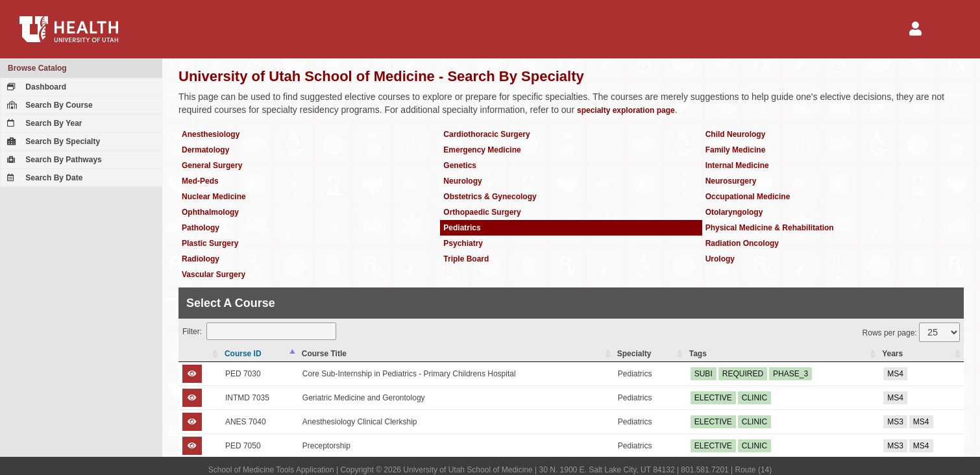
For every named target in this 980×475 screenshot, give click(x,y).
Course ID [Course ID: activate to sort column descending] (243, 354)
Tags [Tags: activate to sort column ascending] (698, 354)
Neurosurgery (731, 181)
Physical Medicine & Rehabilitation (770, 228)
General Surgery (212, 165)
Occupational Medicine (748, 197)
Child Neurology (736, 134)
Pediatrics (462, 228)
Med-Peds (200, 181)
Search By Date (43, 178)
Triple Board (466, 259)
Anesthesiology (211, 134)
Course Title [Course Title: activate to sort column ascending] (324, 354)
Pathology (201, 228)
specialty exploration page (626, 110)
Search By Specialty (52, 141)
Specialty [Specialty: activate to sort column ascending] (634, 354)
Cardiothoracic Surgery (486, 134)
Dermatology (205, 150)
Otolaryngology (734, 212)
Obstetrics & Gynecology (490, 197)
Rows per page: (911, 332)
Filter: (259, 331)
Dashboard (35, 87)
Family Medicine (736, 150)
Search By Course (48, 105)
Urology (720, 259)
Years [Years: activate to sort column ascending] (892, 354)
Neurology (462, 181)
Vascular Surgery (214, 274)
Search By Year (43, 123)
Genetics (460, 165)
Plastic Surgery (210, 243)
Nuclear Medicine (214, 197)
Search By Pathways (53, 160)
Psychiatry (463, 243)
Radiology (201, 259)
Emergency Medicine (482, 150)
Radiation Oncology (742, 243)
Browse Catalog (37, 68)
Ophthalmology (210, 212)
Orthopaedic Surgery (482, 212)
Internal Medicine (737, 165)
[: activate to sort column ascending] (200, 354)
